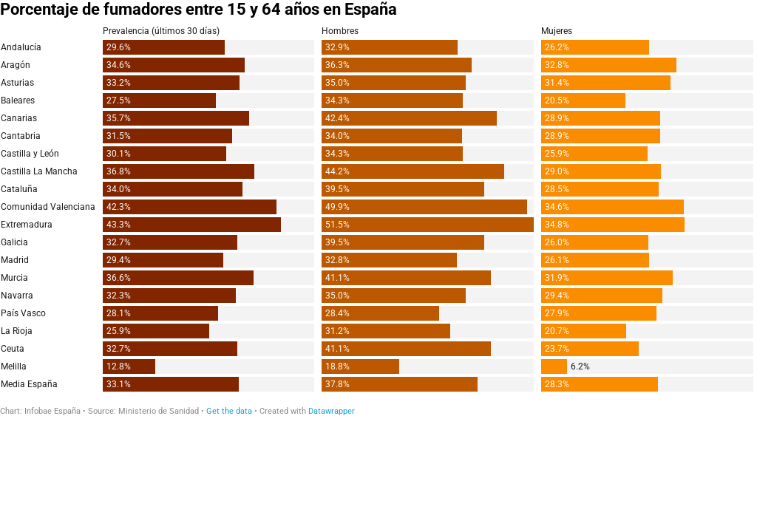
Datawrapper (332, 411)
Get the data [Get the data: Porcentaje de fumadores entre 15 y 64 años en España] (229, 411)
